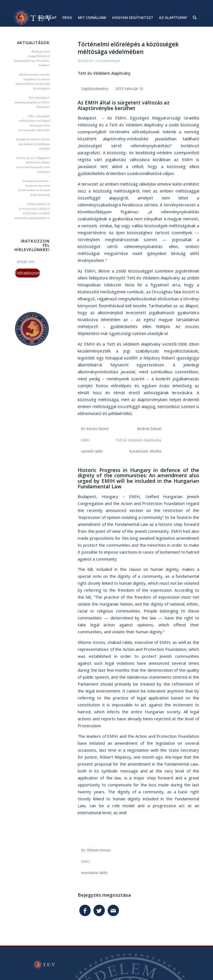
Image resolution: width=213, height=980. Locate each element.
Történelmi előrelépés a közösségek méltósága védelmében (128, 48)
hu (185, 4)
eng (196, 4)
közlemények (110, 61)
